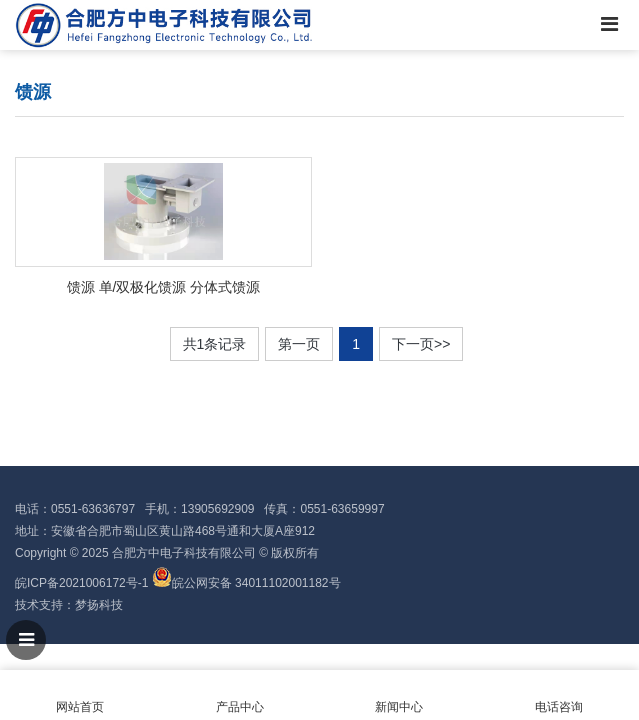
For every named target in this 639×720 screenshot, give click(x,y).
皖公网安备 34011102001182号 (256, 583)
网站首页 (80, 695)
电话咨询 (559, 695)
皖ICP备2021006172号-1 (81, 583)
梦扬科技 (99, 605)
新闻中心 (400, 695)
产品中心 (240, 695)
